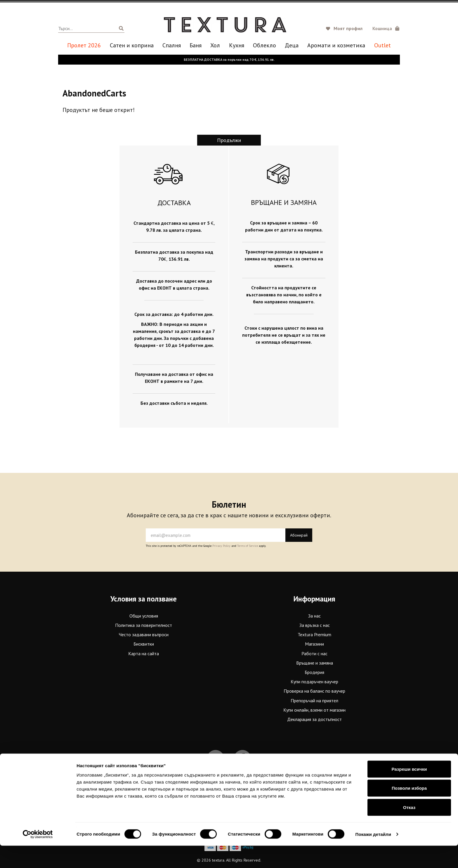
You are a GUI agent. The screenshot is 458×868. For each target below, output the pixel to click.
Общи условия (144, 615)
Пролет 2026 (84, 45)
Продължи (229, 140)
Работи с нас (314, 653)
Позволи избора (409, 811)
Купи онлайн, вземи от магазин (314, 710)
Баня (196, 45)
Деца (292, 45)
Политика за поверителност (144, 625)
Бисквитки (144, 644)
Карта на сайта (144, 653)
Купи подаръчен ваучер (314, 682)
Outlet (382, 45)
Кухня (237, 45)
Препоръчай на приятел (314, 700)
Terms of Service (248, 546)
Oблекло (264, 45)
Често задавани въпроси (144, 634)
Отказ (409, 830)
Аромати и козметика (336, 45)
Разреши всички (409, 791)
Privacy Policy (221, 546)
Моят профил (348, 28)
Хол (215, 45)
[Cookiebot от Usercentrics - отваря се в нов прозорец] (38, 857)
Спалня (172, 45)
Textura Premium (314, 634)
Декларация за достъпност (314, 719)
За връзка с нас (315, 625)
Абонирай (299, 535)
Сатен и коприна (132, 45)
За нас (314, 615)
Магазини (314, 644)
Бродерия (314, 672)
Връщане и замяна (315, 663)
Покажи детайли (373, 856)
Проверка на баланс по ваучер (314, 691)
